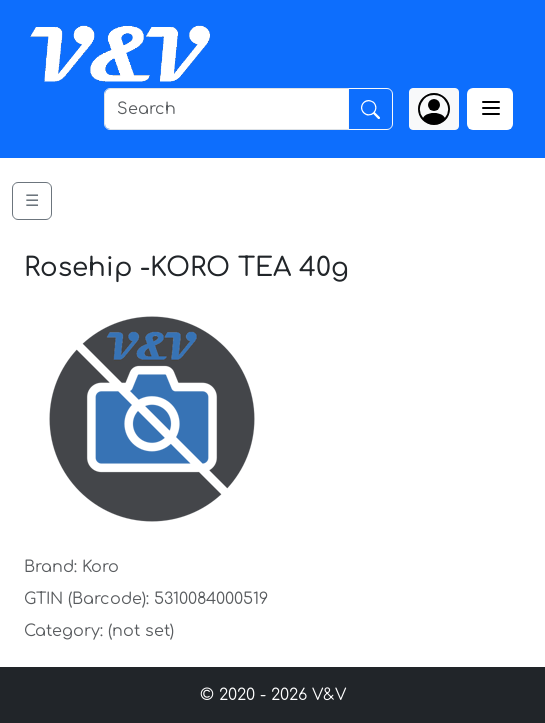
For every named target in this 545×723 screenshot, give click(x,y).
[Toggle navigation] (490, 109)
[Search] (226, 109)
